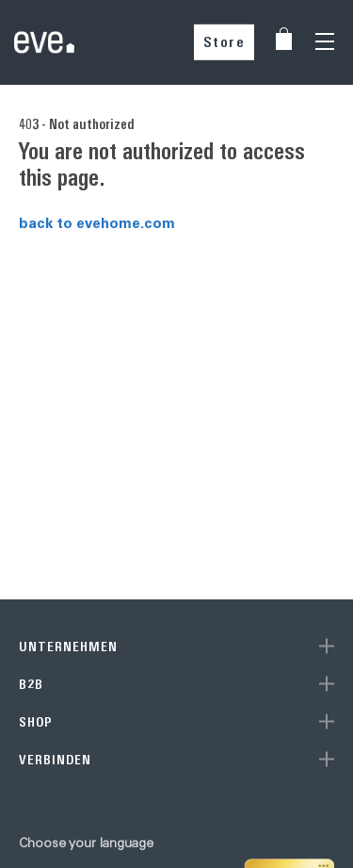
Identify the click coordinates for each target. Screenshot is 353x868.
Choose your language (86, 843)
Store (225, 42)
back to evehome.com (97, 222)
